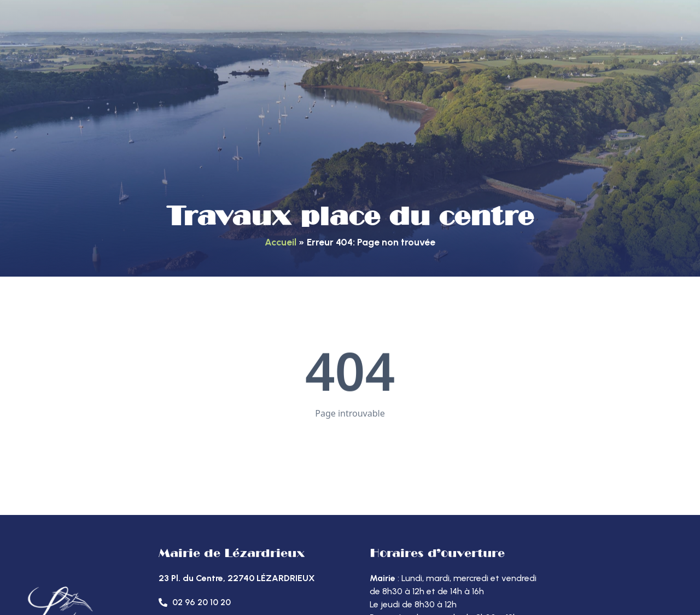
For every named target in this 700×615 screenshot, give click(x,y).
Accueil (281, 242)
